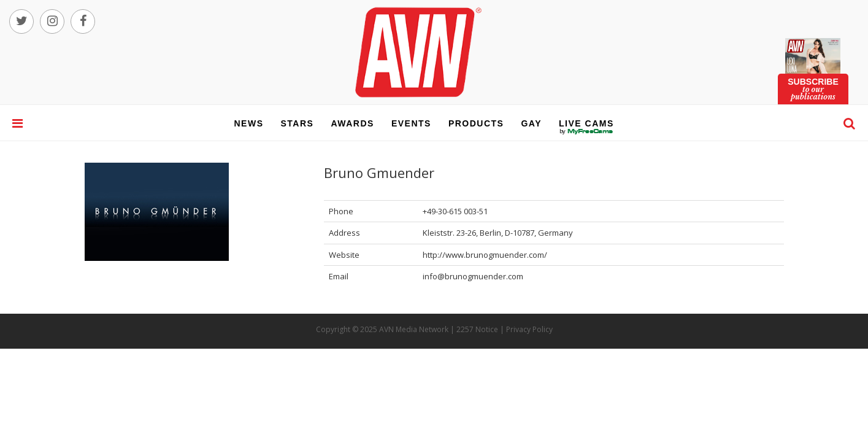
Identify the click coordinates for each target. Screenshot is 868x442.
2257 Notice (477, 329)
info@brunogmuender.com (473, 276)
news (249, 123)
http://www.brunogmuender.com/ (485, 255)
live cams (586, 131)
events (411, 123)
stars (298, 123)
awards (352, 123)
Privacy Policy (529, 329)
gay (531, 123)
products (476, 123)
